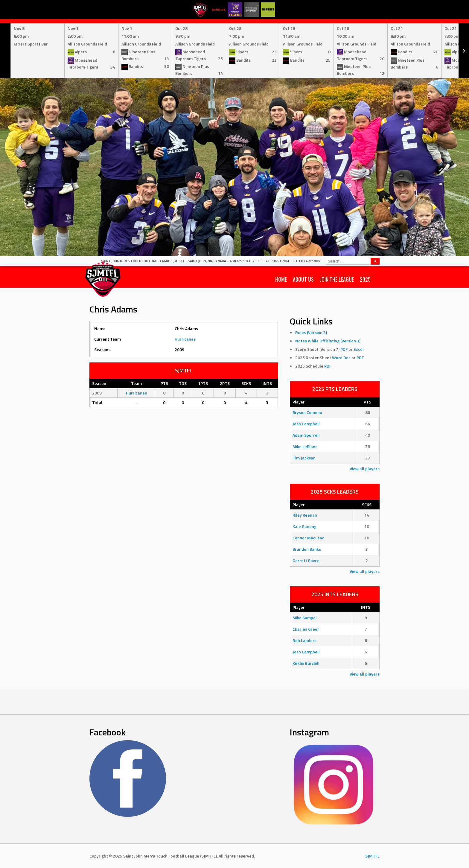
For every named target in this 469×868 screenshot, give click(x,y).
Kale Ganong (304, 526)
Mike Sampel (305, 618)
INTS (366, 607)
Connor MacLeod (309, 538)
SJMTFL (372, 856)
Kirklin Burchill (306, 663)
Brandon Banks (307, 549)
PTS (367, 402)
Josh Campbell (306, 424)
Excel (359, 349)
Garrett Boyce (306, 560)
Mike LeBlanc (305, 446)
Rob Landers (304, 640)
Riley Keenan (305, 515)
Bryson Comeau (307, 412)
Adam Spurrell (306, 435)
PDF (344, 349)
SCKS (367, 504)
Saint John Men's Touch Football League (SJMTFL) (143, 261)
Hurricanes (185, 339)
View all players (365, 469)
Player (299, 402)
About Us (303, 279)
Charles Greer (306, 629)
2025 (365, 279)
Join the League (337, 279)
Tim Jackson (304, 458)
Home (281, 279)
